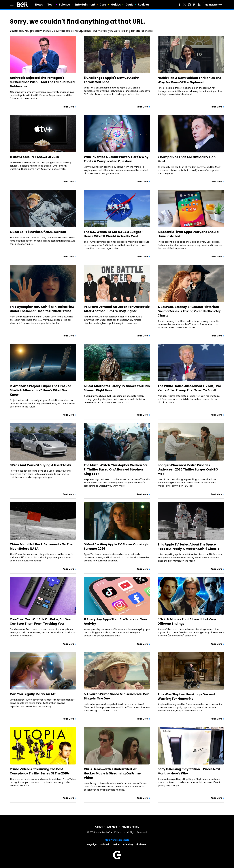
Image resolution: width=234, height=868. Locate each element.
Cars (103, 5)
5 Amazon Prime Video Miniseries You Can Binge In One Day (117, 696)
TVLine (116, 844)
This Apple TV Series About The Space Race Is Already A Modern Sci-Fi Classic (188, 547)
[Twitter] (185, 5)
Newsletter (214, 5)
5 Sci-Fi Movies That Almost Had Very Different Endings (187, 621)
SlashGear (141, 844)
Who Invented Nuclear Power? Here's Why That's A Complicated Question (116, 159)
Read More (68, 107)
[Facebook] (180, 5)
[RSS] (199, 5)
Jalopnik (105, 844)
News (39, 5)
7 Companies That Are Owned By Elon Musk (187, 159)
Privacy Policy (130, 827)
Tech (51, 5)
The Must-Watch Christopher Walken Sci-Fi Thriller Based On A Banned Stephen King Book (116, 469)
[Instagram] (189, 5)
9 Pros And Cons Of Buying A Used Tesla (40, 465)
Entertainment (85, 5)
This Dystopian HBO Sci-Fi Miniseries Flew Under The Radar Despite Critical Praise (42, 309)
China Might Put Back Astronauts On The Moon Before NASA (41, 546)
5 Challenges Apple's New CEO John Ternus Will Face (111, 80)
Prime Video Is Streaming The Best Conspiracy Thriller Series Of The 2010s (40, 771)
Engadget (92, 844)
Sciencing (128, 844)
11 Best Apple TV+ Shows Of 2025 (34, 157)
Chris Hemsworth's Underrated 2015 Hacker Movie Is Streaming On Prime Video (112, 773)
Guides (116, 5)
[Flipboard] (194, 5)
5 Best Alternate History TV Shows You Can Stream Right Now (117, 388)
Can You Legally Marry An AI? (33, 694)
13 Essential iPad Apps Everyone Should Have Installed (188, 234)
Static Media (102, 832)
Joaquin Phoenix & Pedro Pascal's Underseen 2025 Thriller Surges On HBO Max (188, 469)
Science (65, 5)
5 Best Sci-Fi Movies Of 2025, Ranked (38, 232)
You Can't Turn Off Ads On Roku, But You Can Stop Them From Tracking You (41, 621)
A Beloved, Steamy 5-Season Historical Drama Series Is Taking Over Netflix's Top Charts (190, 311)
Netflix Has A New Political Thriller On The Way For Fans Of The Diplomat (189, 80)
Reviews (144, 5)
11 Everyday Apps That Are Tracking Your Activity (116, 621)
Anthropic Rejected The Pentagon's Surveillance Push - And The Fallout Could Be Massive (42, 82)
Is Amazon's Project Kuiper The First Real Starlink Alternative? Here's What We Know (41, 390)
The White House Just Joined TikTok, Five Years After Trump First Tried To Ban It (189, 388)
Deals (129, 5)
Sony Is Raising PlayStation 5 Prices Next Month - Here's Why (189, 771)
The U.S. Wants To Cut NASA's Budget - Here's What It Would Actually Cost (114, 234)
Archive (112, 827)
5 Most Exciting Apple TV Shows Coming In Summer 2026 (117, 546)
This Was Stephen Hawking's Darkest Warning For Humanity (186, 696)
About (99, 827)
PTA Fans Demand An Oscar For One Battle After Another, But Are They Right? (117, 309)
